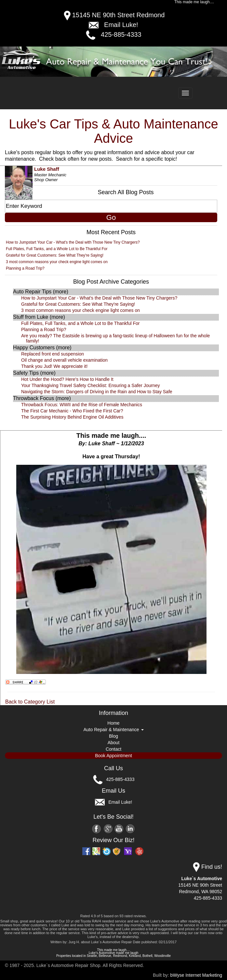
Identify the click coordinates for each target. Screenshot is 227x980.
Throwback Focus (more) (42, 398)
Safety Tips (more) (34, 373)
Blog (113, 736)
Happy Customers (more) (42, 348)
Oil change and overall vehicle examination (64, 360)
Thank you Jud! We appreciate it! (54, 366)
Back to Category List (30, 702)
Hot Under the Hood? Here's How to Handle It (67, 379)
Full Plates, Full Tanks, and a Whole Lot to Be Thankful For (57, 249)
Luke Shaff (47, 169)
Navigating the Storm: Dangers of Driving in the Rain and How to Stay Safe (97, 392)
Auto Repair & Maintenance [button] (113, 730)
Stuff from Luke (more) (39, 317)
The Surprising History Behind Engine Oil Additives (72, 417)
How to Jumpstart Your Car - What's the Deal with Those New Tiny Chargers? (73, 242)
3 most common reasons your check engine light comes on (57, 262)
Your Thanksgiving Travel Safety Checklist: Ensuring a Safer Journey (90, 385)
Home (113, 723)
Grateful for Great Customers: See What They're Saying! (55, 255)
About (114, 743)
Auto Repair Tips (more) (41, 292)
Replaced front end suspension (53, 354)
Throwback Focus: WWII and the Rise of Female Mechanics (82, 405)
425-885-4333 (121, 34)
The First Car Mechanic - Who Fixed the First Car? (72, 411)
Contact (113, 749)
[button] (17, 62)
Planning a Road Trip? (25, 268)
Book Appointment (113, 756)
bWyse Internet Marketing (196, 975)
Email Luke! (121, 25)
